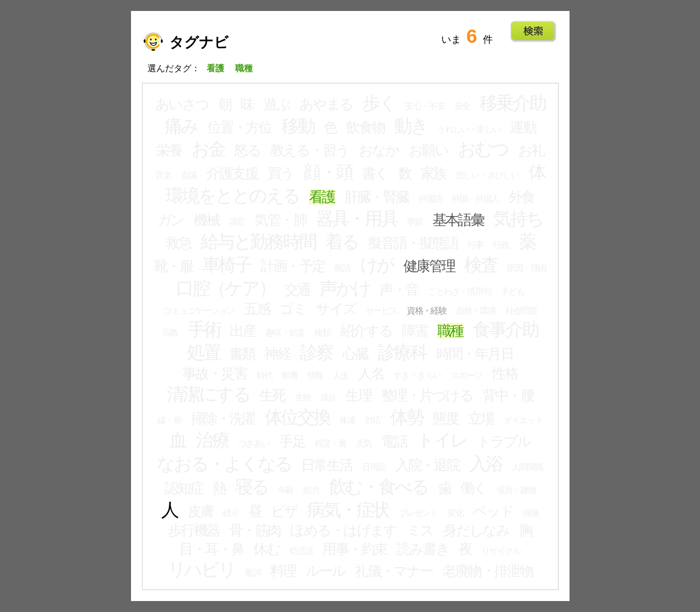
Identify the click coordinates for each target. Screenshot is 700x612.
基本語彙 (458, 220)
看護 (322, 197)
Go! (533, 31)
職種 (450, 331)
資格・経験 (426, 311)
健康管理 (429, 266)
